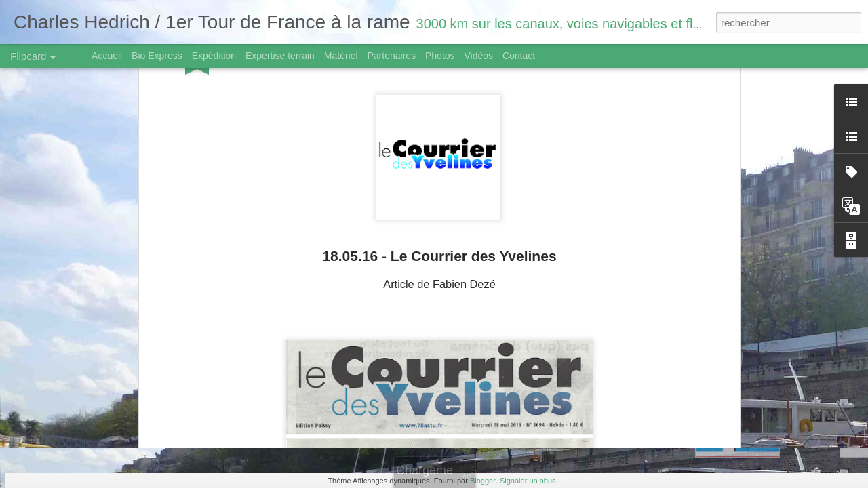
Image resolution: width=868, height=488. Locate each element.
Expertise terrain (280, 56)
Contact (519, 56)
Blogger (483, 481)
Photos (440, 56)
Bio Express (157, 56)
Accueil (107, 56)
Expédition (214, 56)
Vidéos (478, 56)
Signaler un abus (528, 481)
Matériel (341, 56)
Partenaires (391, 56)
